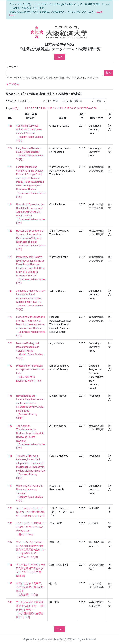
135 (10, 508)
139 (10, 583)
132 (10, 426)
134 (10, 486)
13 (54, 108)
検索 (108, 73)
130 (10, 366)
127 (10, 291)
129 (10, 343)
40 (78, 108)
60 (85, 108)
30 (75, 108)
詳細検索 (13, 84)
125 (10, 231)
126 (10, 257)
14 (58, 108)
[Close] (106, 4)
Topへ (60, 57)
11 (48, 108)
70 (88, 108)
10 (44, 108)
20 (71, 108)
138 (10, 565)
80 (92, 108)
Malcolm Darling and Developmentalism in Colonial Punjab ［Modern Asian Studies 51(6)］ (31, 351)
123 (10, 167)
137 (10, 542)
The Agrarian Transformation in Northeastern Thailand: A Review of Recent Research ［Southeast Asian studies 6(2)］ (32, 437)
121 (10, 126)
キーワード (12, 67)
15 (61, 108)
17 (68, 108)
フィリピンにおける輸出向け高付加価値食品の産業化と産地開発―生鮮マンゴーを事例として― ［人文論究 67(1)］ (31, 550)
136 (10, 523)
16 (65, 108)
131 (10, 396)
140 (10, 602)
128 (10, 317)
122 (10, 148)
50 (82, 108)
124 (10, 204)
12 (51, 108)
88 (95, 108)
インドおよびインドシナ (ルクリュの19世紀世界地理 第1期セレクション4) (31, 512)
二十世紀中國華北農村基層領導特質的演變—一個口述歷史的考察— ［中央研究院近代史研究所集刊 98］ (31, 610)
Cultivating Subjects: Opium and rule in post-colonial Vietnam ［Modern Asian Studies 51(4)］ (31, 133)
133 (10, 456)
